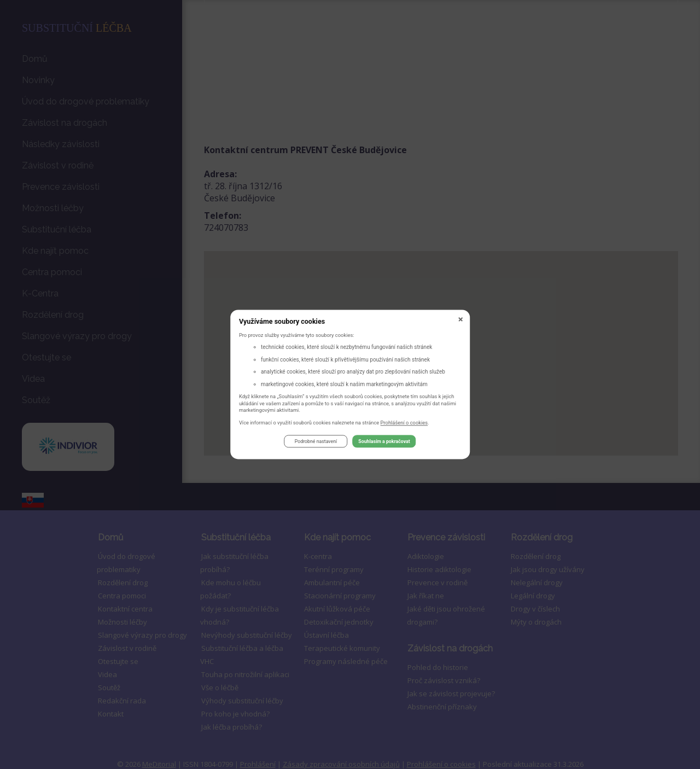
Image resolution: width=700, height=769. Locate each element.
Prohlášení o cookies (404, 424)
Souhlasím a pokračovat (384, 443)
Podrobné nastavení (316, 443)
